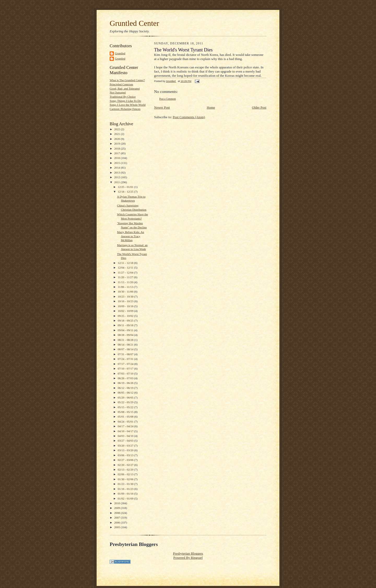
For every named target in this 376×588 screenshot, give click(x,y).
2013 (117, 173)
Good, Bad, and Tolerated (125, 88)
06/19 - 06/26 (126, 383)
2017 (117, 153)
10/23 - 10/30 (126, 296)
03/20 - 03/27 (126, 446)
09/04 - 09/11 (126, 330)
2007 (117, 518)
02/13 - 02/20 (126, 470)
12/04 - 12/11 (126, 268)
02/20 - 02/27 (126, 465)
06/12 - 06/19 (126, 388)
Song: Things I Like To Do (125, 101)
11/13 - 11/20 (126, 282)
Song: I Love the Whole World (128, 105)
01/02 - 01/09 (126, 498)
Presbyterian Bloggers (188, 553)
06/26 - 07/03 (126, 378)
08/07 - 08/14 (126, 349)
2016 (117, 158)
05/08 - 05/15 (126, 412)
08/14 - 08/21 (126, 345)
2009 (117, 508)
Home (211, 107)
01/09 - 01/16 (126, 494)
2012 (117, 177)
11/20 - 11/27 (126, 277)
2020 (117, 139)
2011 (117, 182)
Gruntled (120, 53)
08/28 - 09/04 (126, 335)
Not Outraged (118, 92)
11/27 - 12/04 (126, 272)
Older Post (259, 107)
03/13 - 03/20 (126, 450)
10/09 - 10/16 (126, 306)
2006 (117, 522)
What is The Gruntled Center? (127, 80)
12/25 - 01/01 (126, 187)
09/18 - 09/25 (126, 320)
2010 (117, 503)
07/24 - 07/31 (126, 359)
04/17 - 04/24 (126, 426)
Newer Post (162, 107)
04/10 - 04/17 (126, 431)
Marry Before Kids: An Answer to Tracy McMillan (131, 236)
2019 (117, 144)
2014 (117, 168)
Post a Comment (168, 99)
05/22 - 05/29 (126, 402)
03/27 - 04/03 (126, 441)
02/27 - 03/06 (126, 460)
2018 (117, 149)
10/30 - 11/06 (126, 292)
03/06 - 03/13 (126, 455)
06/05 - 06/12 (126, 393)
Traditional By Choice (123, 97)
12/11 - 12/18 (126, 263)
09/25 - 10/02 (126, 316)
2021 (117, 134)
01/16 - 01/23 (126, 489)
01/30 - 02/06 (126, 479)
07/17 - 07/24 (126, 364)
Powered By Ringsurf (188, 558)
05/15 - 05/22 (126, 407)
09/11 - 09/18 (126, 325)
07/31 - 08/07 (126, 354)
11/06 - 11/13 (126, 287)
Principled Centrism (121, 84)
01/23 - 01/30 (126, 484)
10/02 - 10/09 (126, 311)
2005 (117, 527)
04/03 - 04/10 (126, 436)
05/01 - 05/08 (126, 417)
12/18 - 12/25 (126, 192)
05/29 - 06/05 (126, 397)
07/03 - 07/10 (126, 373)
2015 (117, 163)
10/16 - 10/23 (126, 301)
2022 (117, 129)
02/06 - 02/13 (126, 474)
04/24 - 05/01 (126, 421)
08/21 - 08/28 (126, 340)
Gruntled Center (134, 23)
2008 (117, 513)
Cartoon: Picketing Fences (125, 109)
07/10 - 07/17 (126, 369)
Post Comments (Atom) (189, 117)
